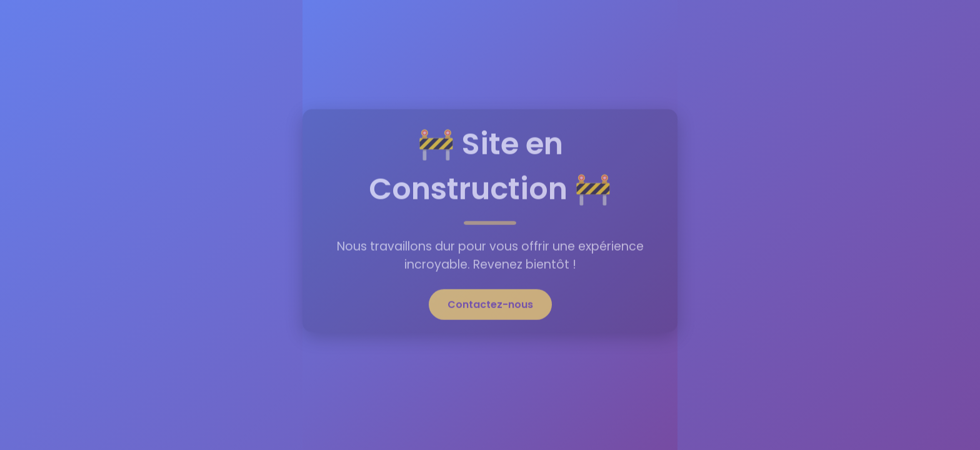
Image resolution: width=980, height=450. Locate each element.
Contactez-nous (490, 303)
